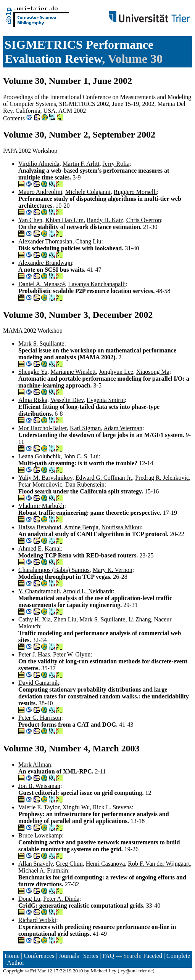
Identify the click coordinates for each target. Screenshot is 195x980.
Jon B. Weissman (39, 786)
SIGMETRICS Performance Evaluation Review (79, 52)
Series (91, 956)
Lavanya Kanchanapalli (97, 284)
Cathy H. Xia (35, 619)
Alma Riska (33, 400)
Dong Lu (29, 899)
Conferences (39, 956)
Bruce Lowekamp (40, 835)
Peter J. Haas (34, 654)
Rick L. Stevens (112, 807)
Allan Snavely (35, 864)
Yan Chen (30, 220)
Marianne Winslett (73, 372)
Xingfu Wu (76, 807)
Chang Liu (88, 241)
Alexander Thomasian (45, 241)
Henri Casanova (106, 864)
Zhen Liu (65, 619)
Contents (14, 118)
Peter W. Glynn (72, 654)
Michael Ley (103, 971)
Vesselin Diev (67, 400)
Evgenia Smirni (106, 400)
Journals (68, 956)
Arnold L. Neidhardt (88, 591)
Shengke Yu (33, 372)
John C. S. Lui (81, 456)
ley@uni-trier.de (136, 971)
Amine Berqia (81, 527)
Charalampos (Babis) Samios (54, 570)
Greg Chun (69, 864)
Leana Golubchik (39, 456)
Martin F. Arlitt (81, 164)
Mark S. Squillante (41, 343)
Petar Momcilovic (40, 484)
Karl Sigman (85, 428)
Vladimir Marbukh (41, 506)
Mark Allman (35, 765)
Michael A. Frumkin (43, 870)
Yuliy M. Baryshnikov (45, 478)
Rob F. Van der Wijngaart (159, 864)
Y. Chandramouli (39, 591)
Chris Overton (144, 220)
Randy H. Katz (105, 220)
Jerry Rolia (116, 164)
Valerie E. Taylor (39, 807)
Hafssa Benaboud (40, 527)
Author (15, 963)
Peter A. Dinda (61, 899)
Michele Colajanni (88, 192)
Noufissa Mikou (121, 527)
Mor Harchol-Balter (43, 428)
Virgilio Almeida (39, 164)
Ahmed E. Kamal (40, 548)
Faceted (153, 956)
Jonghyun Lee (116, 372)
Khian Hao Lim (64, 220)
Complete (178, 956)
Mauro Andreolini (40, 192)
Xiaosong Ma (153, 372)
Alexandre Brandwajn (45, 263)
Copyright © (16, 971)
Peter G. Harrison (40, 718)
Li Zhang (139, 619)
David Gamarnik (39, 683)
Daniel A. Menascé (42, 284)
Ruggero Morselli (135, 192)
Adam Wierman (123, 428)
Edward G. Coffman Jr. (104, 478)
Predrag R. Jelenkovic (162, 478)
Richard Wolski (37, 920)
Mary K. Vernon (113, 570)
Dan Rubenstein (85, 484)
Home (12, 956)
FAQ (108, 956)
